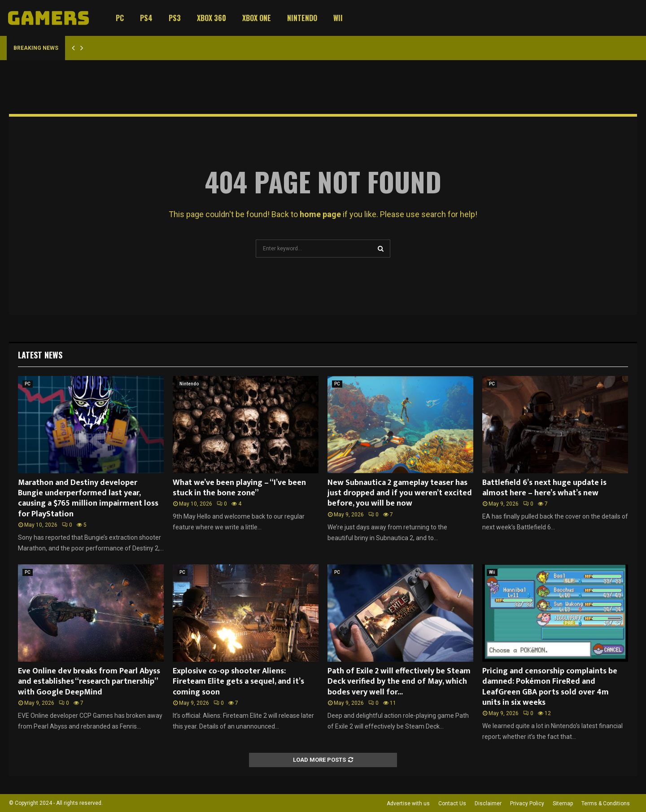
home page (320, 214)
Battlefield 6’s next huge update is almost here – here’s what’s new (544, 488)
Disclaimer (488, 803)
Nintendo (302, 18)
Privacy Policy (527, 803)
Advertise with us (408, 803)
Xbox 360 (212, 18)
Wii (338, 18)
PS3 (175, 18)
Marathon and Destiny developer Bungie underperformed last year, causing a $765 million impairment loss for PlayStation (88, 498)
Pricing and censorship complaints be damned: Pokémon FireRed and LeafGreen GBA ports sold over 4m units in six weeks (550, 687)
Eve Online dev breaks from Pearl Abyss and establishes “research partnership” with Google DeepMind (89, 682)
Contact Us (452, 803)
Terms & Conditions (606, 803)
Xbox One (257, 18)
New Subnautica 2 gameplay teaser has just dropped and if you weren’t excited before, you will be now (400, 493)
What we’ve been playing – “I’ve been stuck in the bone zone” (239, 488)
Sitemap (563, 803)
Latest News (40, 355)
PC (120, 18)
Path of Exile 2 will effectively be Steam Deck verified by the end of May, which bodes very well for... (399, 682)
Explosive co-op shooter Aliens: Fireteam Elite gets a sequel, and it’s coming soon (238, 682)
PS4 (146, 18)
